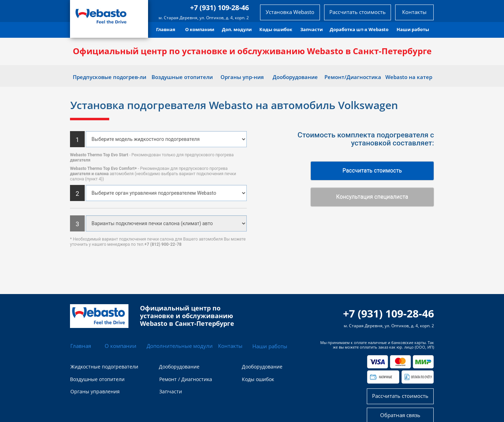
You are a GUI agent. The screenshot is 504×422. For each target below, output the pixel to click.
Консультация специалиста (372, 197)
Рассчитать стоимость (372, 170)
